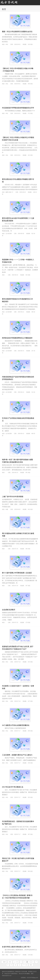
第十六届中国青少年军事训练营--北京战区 (17, 573)
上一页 (16, 962)
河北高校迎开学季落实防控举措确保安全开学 (18, 108)
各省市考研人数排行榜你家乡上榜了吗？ (16, 947)
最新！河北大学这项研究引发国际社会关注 (17, 32)
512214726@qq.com (32, 978)
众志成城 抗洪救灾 (9, 610)
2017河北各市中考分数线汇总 (13, 787)
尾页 (31, 965)
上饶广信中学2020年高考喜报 (13, 497)
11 (20, 965)
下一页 (25, 965)
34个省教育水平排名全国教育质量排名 (16, 725)
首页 (10, 962)
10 (15, 965)
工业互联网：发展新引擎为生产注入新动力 (17, 755)
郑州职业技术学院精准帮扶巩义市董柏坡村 (17, 338)
